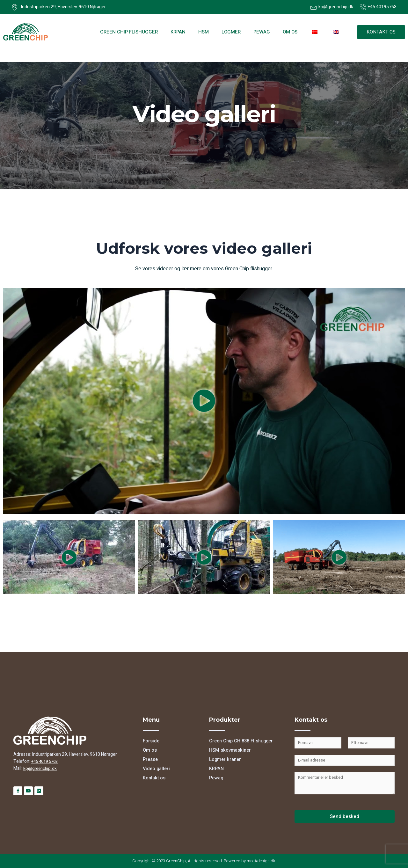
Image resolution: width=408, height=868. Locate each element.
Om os (290, 32)
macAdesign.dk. (261, 861)
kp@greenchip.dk (41, 768)
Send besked (345, 816)
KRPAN (178, 32)
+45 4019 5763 (46, 761)
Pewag (262, 32)
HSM (204, 32)
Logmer (231, 32)
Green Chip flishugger (129, 32)
